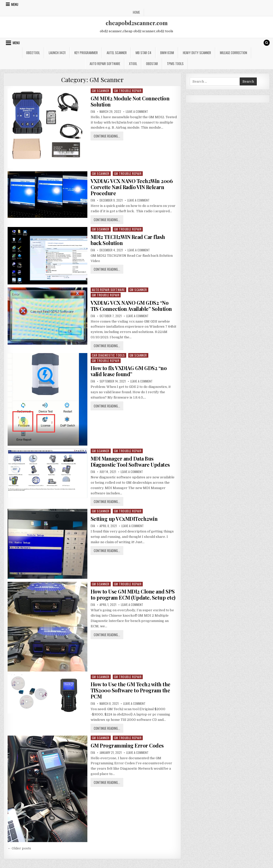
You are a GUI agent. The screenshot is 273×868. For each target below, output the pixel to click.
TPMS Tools (175, 64)
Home (136, 12)
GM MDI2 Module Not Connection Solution (130, 101)
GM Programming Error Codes (127, 745)
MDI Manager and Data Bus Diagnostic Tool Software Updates (130, 461)
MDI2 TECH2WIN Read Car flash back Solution (128, 240)
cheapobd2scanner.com (137, 23)
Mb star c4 (143, 53)
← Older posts (19, 848)
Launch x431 (57, 53)
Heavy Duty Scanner (197, 53)
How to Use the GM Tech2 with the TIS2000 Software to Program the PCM (131, 690)
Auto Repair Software (105, 64)
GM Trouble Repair (128, 91)
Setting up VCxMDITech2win (124, 519)
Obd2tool (33, 53)
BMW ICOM (167, 53)
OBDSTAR (152, 64)
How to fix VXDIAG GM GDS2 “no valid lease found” (129, 371)
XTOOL (133, 64)
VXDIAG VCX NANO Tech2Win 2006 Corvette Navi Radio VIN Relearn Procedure (132, 187)
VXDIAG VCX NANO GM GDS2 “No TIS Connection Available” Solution (131, 306)
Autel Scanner (117, 53)
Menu (15, 4)
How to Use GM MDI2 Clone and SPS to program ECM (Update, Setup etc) (133, 594)
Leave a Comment (137, 112)
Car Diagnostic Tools (108, 355)
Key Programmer (86, 53)
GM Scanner (101, 91)
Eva (93, 112)
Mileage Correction (234, 53)
